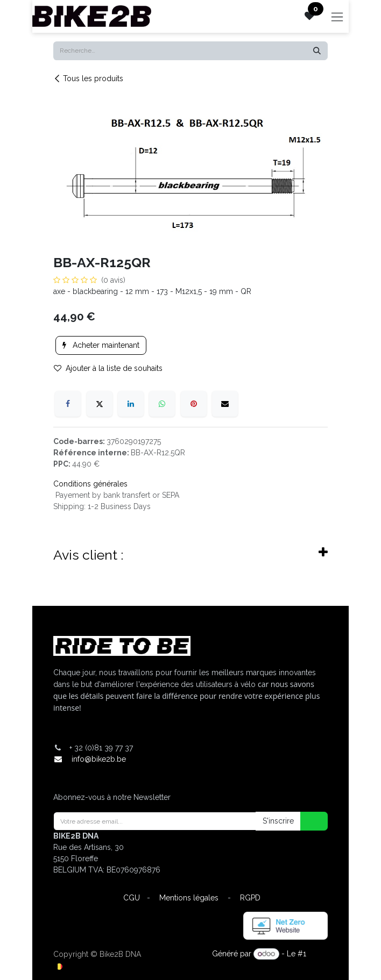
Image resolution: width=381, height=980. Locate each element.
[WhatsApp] (162, 404)
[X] (100, 404)
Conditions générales (90, 484)
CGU (132, 898)
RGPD (250, 898)
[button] (307, 821)
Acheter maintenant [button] (101, 345)
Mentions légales (189, 898)
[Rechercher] (317, 51)
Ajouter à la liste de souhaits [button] (108, 368)
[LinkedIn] (131, 404)
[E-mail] (225, 404)
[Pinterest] (194, 404)
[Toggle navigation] (337, 16)
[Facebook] (68, 404)
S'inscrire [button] (278, 821)
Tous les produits (88, 78)
